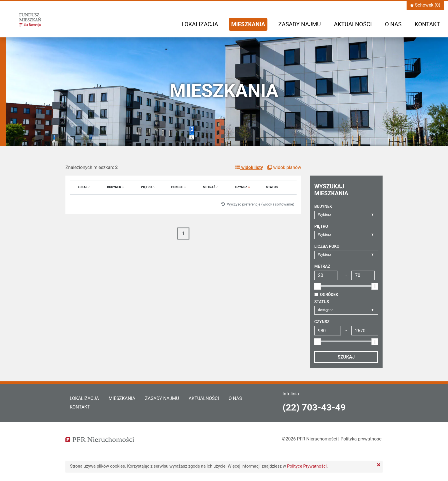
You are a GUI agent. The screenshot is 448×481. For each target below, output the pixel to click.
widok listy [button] (249, 167)
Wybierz (325, 215)
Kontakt (427, 24)
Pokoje (178, 187)
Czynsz (243, 187)
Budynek (116, 187)
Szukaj (346, 357)
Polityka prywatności (362, 439)
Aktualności (353, 24)
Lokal (84, 187)
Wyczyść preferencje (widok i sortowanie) (258, 204)
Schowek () (425, 5)
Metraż (211, 187)
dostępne (326, 310)
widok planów (284, 167)
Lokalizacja (200, 24)
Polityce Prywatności (307, 466)
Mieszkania (248, 24)
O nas (393, 24)
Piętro (148, 187)
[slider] (317, 286)
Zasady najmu (300, 24)
